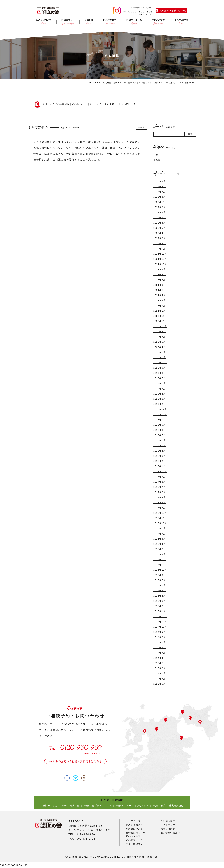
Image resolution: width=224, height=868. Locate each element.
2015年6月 (159, 585)
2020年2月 (159, 352)
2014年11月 (160, 622)
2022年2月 (159, 244)
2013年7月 (159, 663)
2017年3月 (159, 502)
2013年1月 (159, 673)
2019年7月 (159, 378)
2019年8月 (159, 373)
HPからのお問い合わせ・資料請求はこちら (75, 761)
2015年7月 (159, 580)
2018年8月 (159, 430)
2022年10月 (160, 202)
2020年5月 (159, 342)
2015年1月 (159, 611)
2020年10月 (160, 326)
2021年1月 (159, 311)
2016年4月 (159, 544)
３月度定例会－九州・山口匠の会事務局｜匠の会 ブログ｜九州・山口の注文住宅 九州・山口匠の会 (146, 83)
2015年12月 (160, 565)
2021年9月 (159, 269)
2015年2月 (159, 606)
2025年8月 (159, 181)
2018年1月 (159, 466)
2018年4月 (159, 451)
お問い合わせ (168, 829)
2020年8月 (159, 332)
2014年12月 (160, 617)
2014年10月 (160, 627)
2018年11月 (160, 414)
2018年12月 (160, 409)
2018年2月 (159, 461)
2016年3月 (159, 549)
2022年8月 (159, 212)
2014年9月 (159, 632)
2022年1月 (159, 249)
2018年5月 (159, 445)
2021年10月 (160, 264)
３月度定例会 (38, 127)
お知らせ (158, 155)
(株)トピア (143, 806)
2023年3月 (159, 197)
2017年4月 (159, 497)
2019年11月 (160, 363)
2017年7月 (159, 487)
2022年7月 (159, 218)
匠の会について (134, 829)
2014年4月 (159, 658)
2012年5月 (159, 684)
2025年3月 (159, 192)
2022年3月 (159, 238)
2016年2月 (159, 554)
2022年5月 (159, 228)
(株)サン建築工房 (70, 806)
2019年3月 (159, 399)
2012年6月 (159, 679)
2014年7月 (159, 642)
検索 (190, 134)
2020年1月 (159, 357)
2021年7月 (159, 280)
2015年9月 (159, 575)
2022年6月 (159, 223)
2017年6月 (159, 492)
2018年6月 (159, 440)
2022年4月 (159, 233)
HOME (93, 83)
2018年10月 (160, 420)
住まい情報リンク (136, 844)
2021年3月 (159, 300)
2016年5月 (159, 539)
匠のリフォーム (134, 840)
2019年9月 (159, 368)
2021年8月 (159, 275)
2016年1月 (159, 560)
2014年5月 (159, 653)
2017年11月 (160, 471)
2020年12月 (160, 316)
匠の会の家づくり (136, 833)
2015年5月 (159, 591)
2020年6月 (159, 337)
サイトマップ (168, 825)
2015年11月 (160, 570)
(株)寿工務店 (50, 806)
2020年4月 (159, 347)
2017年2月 (159, 508)
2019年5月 (159, 389)
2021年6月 (159, 285)
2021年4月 (159, 295)
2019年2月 (159, 404)
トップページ (133, 821)
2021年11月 (160, 259)
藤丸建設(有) (176, 806)
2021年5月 (159, 290)
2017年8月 (159, 482)
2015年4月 (159, 596)
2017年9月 (159, 477)
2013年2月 (159, 668)
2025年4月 (159, 187)
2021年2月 (159, 306)
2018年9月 (159, 425)
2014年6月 (159, 648)
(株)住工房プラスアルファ (97, 806)
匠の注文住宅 (133, 836)
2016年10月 (160, 523)
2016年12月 (160, 513)
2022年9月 (159, 207)
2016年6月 (159, 534)
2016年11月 (160, 518)
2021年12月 (160, 254)
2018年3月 (159, 456)
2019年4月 (159, 394)
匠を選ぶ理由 (168, 821)
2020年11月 (160, 321)
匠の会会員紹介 (134, 825)
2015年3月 (159, 601)
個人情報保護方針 (170, 833)
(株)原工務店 (159, 806)
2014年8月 (159, 637)
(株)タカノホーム (124, 806)
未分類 (142, 127)
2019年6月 (159, 383)
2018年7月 (159, 435)
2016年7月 (159, 528)
